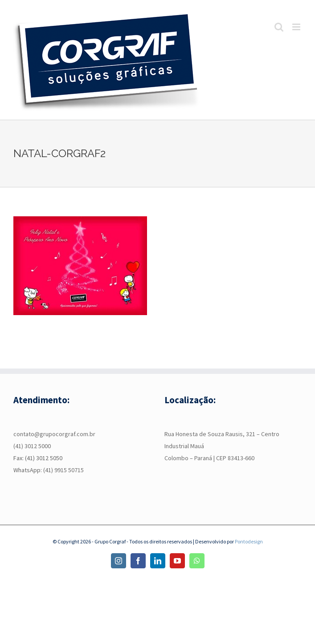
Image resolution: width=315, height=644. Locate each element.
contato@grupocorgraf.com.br (54, 434)
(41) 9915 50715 (63, 470)
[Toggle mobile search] (279, 27)
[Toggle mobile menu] (297, 27)
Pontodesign (249, 541)
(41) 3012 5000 (32, 446)
